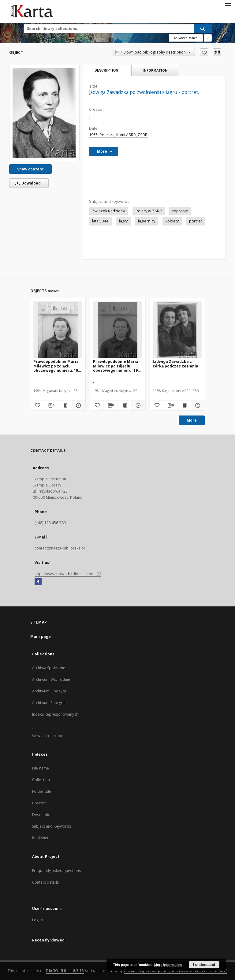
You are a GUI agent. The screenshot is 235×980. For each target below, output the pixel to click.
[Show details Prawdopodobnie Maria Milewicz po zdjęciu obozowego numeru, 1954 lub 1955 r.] (78, 405)
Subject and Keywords (52, 826)
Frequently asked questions (56, 871)
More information (168, 965)
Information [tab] (155, 70)
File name (41, 768)
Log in (37, 920)
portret (196, 221)
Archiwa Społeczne (49, 668)
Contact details (45, 882)
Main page (41, 637)
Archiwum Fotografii (50, 703)
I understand (204, 965)
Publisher (40, 838)
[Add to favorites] (204, 52)
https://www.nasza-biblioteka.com (68, 574)
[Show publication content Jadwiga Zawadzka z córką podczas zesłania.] (184, 405)
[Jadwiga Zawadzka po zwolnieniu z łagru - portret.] (44, 113)
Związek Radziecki (109, 211)
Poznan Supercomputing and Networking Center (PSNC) (176, 971)
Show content (30, 169)
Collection (41, 780)
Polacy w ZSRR (149, 211)
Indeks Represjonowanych (55, 714)
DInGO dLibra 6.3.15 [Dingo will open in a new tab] (65, 971)
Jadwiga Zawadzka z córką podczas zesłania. (176, 364)
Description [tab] (106, 70)
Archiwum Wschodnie (51, 679)
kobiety (172, 221)
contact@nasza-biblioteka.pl (60, 548)
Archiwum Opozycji (49, 691)
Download (27, 183)
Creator (39, 803)
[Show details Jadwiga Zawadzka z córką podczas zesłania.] (197, 405)
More (192, 420)
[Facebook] (38, 582)
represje (180, 211)
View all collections (49, 736)
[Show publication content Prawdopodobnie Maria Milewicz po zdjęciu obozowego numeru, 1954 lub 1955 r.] (65, 405)
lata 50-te (100, 221)
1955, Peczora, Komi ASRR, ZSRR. (119, 135)
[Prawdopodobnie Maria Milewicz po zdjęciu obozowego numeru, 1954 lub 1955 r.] (58, 330)
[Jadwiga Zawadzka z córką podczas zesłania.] (177, 330)
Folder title (42, 791)
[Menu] (228, 5)
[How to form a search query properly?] (208, 38)
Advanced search (186, 38)
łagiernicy (147, 221)
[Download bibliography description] (51, 405)
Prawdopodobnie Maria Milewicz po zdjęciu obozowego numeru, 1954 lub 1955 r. (58, 366)
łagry (123, 221)
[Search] (203, 28)
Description (42, 815)
